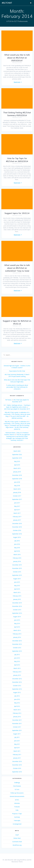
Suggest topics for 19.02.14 (17, 213)
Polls (17, 810)
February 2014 (17, 634)
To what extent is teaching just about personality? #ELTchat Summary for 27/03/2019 (17, 387)
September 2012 (17, 689)
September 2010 (17, 772)
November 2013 (17, 644)
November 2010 (17, 765)
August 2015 (17, 579)
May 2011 (17, 744)
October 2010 (17, 768)
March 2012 (17, 710)
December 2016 (17, 523)
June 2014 (17, 620)
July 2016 (17, 541)
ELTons (17, 789)
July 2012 (17, 696)
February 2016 (17, 558)
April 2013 (17, 665)
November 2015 (17, 568)
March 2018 (17, 489)
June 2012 (17, 699)
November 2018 (17, 475)
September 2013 (17, 651)
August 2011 (17, 734)
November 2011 (17, 723)
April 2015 (17, 589)
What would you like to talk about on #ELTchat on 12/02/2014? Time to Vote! (17, 268)
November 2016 (17, 527)
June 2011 (17, 741)
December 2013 (17, 641)
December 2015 (17, 565)
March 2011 (17, 751)
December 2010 (17, 761)
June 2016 (17, 544)
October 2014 (17, 610)
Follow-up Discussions (17, 793)
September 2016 (17, 534)
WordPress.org (17, 845)
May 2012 (17, 703)
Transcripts (17, 820)
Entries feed (17, 838)
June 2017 (17, 503)
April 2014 (17, 627)
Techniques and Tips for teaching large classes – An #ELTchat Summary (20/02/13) (17, 427)
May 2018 (17, 486)
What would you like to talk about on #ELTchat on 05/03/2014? (17, 58)
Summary (17, 817)
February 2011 (17, 755)
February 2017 (17, 517)
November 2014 (17, 606)
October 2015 (17, 572)
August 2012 (17, 692)
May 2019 (17, 461)
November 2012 (17, 682)
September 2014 (17, 613)
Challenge (17, 783)
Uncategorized (17, 824)
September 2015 (17, 575)
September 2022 (17, 455)
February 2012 (17, 713)
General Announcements (17, 796)
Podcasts (17, 807)
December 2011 (17, 720)
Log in (17, 835)
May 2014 (17, 623)
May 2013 (17, 661)
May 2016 (17, 548)
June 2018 (17, 482)
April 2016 (17, 551)
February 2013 (17, 672)
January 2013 (17, 675)
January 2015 (17, 599)
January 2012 (17, 717)
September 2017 (17, 499)
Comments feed (17, 842)
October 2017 (17, 496)
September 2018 (17, 479)
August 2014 (17, 617)
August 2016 (17, 537)
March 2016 (17, 555)
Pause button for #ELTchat (17, 371)
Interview (17, 803)
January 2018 (17, 492)
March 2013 (17, 668)
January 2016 (17, 561)
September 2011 (17, 730)
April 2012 (17, 706)
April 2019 (17, 465)
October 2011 (17, 727)
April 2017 (17, 510)
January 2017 (17, 520)
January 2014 (17, 637)
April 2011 (17, 748)
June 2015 (17, 582)
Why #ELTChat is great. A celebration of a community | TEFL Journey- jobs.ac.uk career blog (17, 414)
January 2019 (17, 472)
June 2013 (17, 658)
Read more (17, 82)
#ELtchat (7, 3)
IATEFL (17, 800)
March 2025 (17, 451)
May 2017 (17, 506)
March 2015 (17, 592)
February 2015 (17, 596)
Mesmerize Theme (17, 862)
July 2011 (17, 737)
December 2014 (17, 603)
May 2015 (17, 586)
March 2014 (17, 630)
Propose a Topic (17, 814)
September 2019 (17, 458)
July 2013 (17, 655)
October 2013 (17, 648)
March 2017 (17, 513)
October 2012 (17, 686)
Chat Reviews (17, 786)
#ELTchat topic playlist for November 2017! (17, 409)
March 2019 (17, 468)
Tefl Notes (8, 400)
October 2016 (17, 530)
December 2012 (17, 679)
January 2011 (17, 758)
